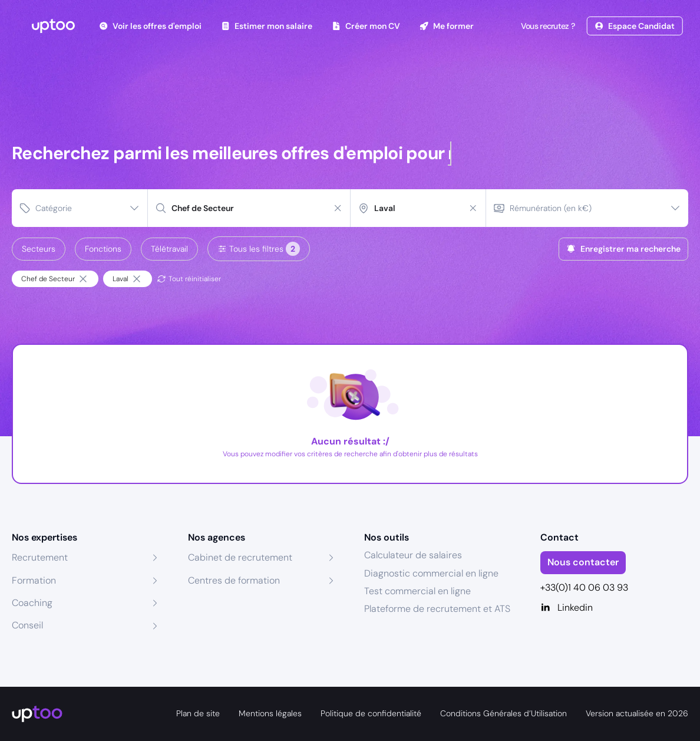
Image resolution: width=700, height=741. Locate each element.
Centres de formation (234, 580)
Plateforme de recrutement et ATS (437, 609)
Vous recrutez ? (547, 26)
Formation (34, 580)
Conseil (27, 625)
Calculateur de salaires (413, 555)
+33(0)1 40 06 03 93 (584, 587)
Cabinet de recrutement (240, 557)
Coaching (32, 603)
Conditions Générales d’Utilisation (503, 713)
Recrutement (40, 557)
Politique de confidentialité (371, 713)
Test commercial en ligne (417, 591)
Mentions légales (270, 713)
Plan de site (198, 713)
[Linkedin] (614, 608)
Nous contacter (583, 562)
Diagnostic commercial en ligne (431, 573)
